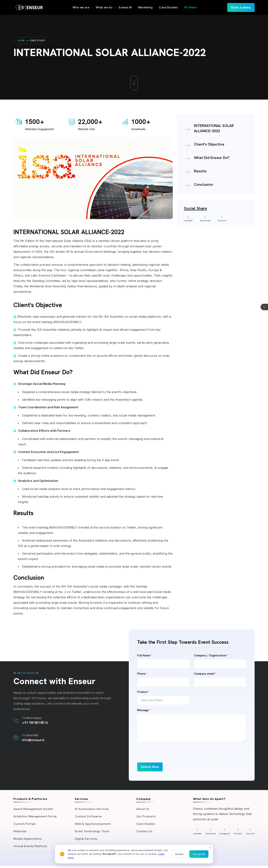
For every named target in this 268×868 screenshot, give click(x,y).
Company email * (205, 674)
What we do (104, 7)
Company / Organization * (211, 656)
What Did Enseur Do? (212, 158)
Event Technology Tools (92, 832)
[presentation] (165, 755)
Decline (179, 854)
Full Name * (145, 656)
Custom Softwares (88, 817)
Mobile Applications (28, 840)
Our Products (146, 817)
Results (200, 171)
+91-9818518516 (35, 723)
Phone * (142, 674)
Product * (143, 692)
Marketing (146, 7)
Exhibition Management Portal (36, 817)
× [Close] (210, 847)
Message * (144, 710)
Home (21, 40)
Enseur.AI (125, 7)
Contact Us (144, 832)
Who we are (81, 7)
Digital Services (86, 840)
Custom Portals (25, 825)
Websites (20, 832)
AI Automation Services (92, 809)
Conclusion (204, 184)
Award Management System (34, 809)
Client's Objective (209, 144)
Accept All (199, 854)
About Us (143, 809)
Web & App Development (93, 825)
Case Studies (168, 7)
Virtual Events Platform (31, 848)
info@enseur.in (33, 740)
